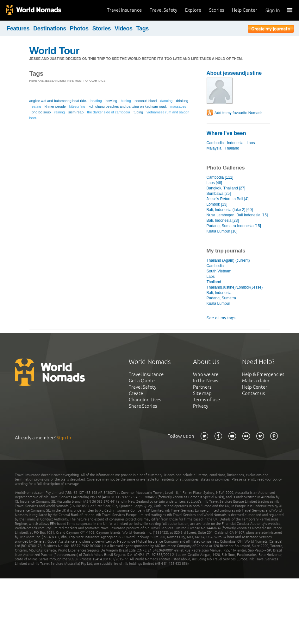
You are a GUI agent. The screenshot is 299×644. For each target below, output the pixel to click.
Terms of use (206, 400)
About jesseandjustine (234, 73)
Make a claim (256, 381)
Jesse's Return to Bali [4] (228, 199)
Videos (124, 29)
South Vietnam (219, 271)
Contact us (253, 393)
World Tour (54, 51)
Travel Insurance (124, 10)
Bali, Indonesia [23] (223, 220)
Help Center (245, 10)
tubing (138, 112)
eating (36, 106)
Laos (251, 143)
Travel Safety (163, 10)
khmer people (55, 106)
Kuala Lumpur (218, 303)
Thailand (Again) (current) (228, 260)
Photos (79, 29)
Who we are (206, 374)
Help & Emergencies (263, 374)
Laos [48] (214, 183)
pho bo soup (41, 112)
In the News (206, 381)
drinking (182, 101)
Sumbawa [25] (219, 194)
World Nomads (33, 10)
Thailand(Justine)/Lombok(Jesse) (235, 287)
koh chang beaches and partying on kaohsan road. (128, 106)
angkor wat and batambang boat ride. (58, 101)
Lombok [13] (217, 204)
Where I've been (226, 133)
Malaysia (214, 148)
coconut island (146, 101)
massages (178, 106)
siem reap (76, 112)
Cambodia (215, 143)
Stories (217, 10)
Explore (193, 10)
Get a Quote (142, 381)
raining (60, 112)
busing (126, 101)
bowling (111, 101)
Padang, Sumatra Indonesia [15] (234, 226)
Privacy (201, 406)
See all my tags (221, 318)
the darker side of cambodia (109, 112)
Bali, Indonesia (219, 293)
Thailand (232, 148)
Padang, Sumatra (221, 298)
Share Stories (143, 406)
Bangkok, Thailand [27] (226, 188)
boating (96, 101)
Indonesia (235, 143)
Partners (202, 387)
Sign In (273, 10)
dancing (167, 101)
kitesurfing (77, 106)
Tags (143, 29)
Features (18, 29)
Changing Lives (145, 400)
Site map (202, 393)
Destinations (50, 29)
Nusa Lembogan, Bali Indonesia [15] (237, 215)
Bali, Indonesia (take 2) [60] (230, 210)
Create (136, 393)
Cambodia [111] (220, 177)
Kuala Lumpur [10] (222, 231)
